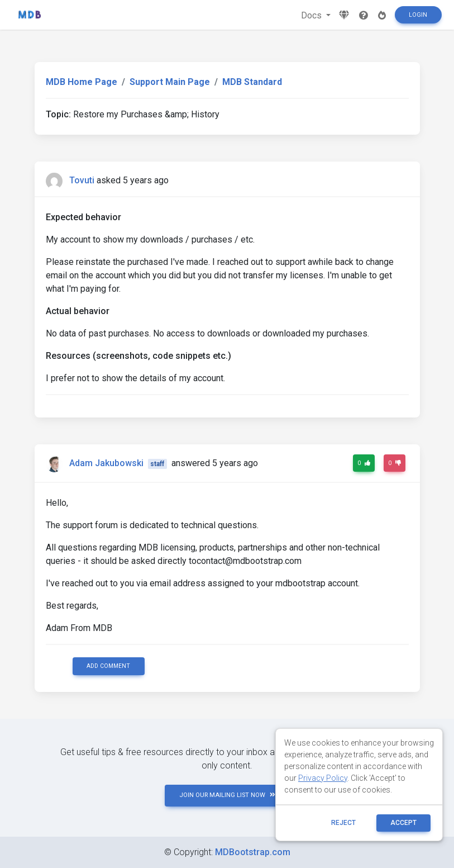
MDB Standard (252, 82)
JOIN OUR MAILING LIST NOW (227, 795)
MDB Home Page (82, 82)
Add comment (108, 666)
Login (418, 15)
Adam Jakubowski (106, 463)
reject (343, 823)
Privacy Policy (323, 778)
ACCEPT (403, 823)
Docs (312, 15)
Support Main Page (170, 82)
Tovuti (82, 180)
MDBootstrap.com (253, 852)
